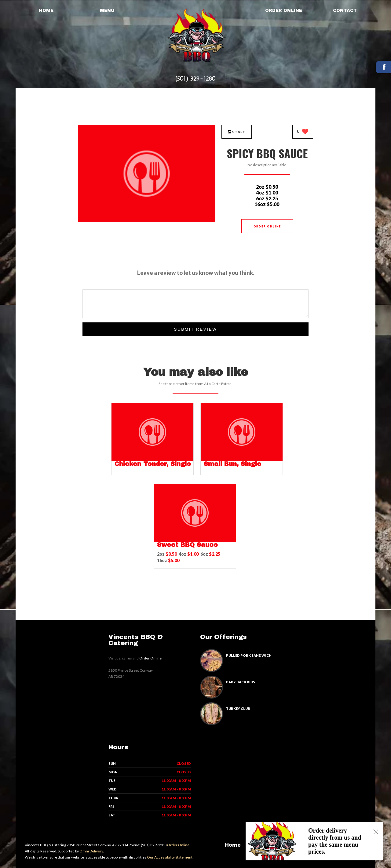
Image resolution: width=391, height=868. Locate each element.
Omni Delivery (91, 851)
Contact (345, 11)
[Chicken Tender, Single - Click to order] (152, 460)
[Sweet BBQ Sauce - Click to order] (195, 541)
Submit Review (195, 329)
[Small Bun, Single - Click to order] (242, 460)
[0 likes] (303, 132)
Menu (107, 11)
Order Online (284, 11)
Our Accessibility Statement (169, 857)
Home (46, 11)
